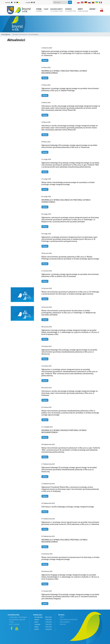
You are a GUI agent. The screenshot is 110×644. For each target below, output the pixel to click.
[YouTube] (17, 629)
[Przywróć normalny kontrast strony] (12, 2)
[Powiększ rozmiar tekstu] (34, 2)
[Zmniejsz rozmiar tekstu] (32, 2)
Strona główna (6, 34)
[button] (46, 9)
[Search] (62, 2)
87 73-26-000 (15, 624)
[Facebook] (12, 629)
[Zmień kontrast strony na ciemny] (18, 2)
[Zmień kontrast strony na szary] (15, 2)
